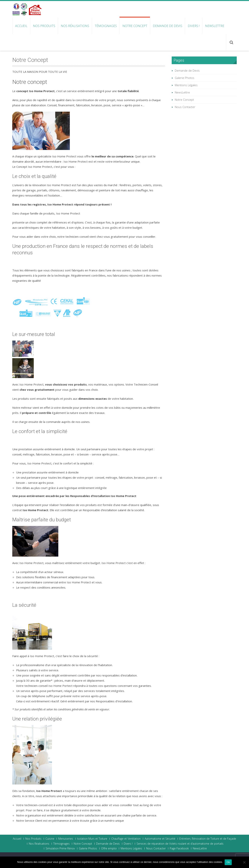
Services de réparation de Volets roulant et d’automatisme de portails (180, 844)
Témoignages (106, 26)
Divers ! (194, 26)
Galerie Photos (185, 78)
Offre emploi (109, 848)
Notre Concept (135, 26)
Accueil (21, 26)
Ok (228, 862)
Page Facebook (179, 848)
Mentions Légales (186, 85)
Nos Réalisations (75, 26)
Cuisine (50, 839)
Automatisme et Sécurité (160, 839)
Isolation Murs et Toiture (92, 839)
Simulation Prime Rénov (60, 848)
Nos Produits (44, 26)
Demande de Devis (168, 26)
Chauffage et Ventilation (126, 839)
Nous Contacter (185, 107)
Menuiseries (66, 839)
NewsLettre (215, 26)
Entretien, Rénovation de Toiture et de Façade (208, 839)
